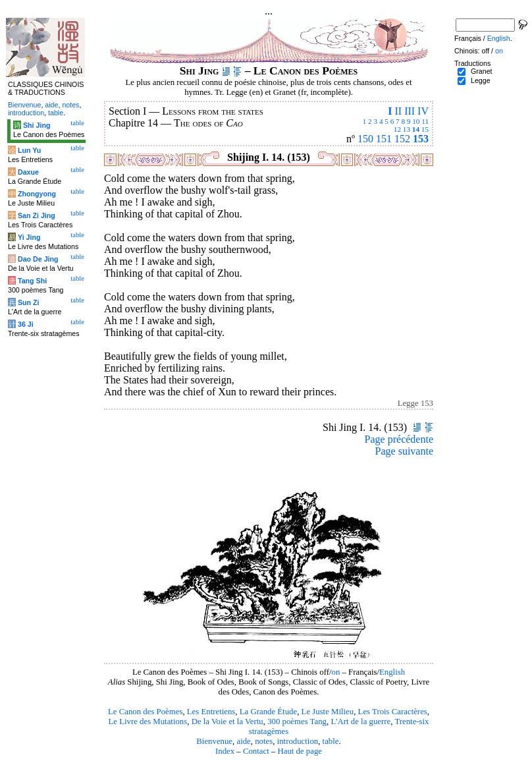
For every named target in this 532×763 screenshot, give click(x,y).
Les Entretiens (211, 712)
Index (225, 751)
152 (402, 139)
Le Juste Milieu (328, 712)
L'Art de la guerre (360, 721)
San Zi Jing (37, 215)
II (398, 111)
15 (425, 129)
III (410, 111)
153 (421, 139)
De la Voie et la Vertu (227, 721)
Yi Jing (29, 237)
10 (416, 121)
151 (384, 139)
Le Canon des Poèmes (145, 712)
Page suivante (404, 451)
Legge (481, 80)
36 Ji (26, 324)
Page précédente (399, 439)
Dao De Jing (38, 259)
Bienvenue (214, 741)
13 (407, 129)
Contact (256, 751)
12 (397, 129)
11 (425, 121)
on (335, 672)
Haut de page (300, 751)
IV (423, 111)
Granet (482, 71)
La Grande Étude (268, 712)
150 (365, 139)
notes (264, 741)
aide (243, 741)
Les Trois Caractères (393, 712)
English (392, 672)
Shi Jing (37, 125)
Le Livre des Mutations (147, 721)
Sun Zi (29, 302)
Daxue (28, 172)
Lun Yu (29, 150)
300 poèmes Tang (297, 721)
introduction (298, 741)
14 (416, 129)
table (331, 741)
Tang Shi (32, 281)
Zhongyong (37, 194)
